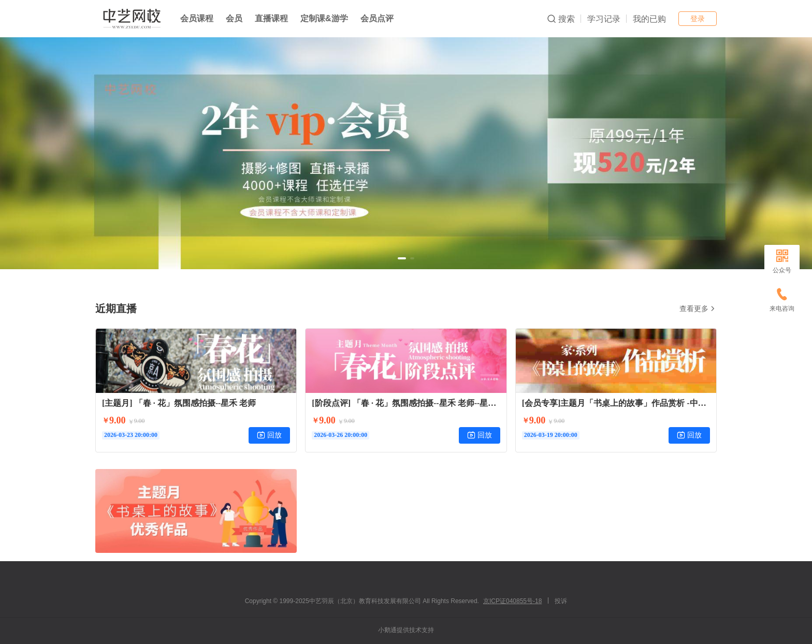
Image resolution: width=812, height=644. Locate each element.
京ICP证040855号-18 (512, 601)
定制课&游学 (324, 18)
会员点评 (377, 18)
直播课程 (271, 18)
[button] (402, 258)
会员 (234, 18)
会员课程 (197, 18)
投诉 (561, 601)
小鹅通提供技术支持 (406, 630)
